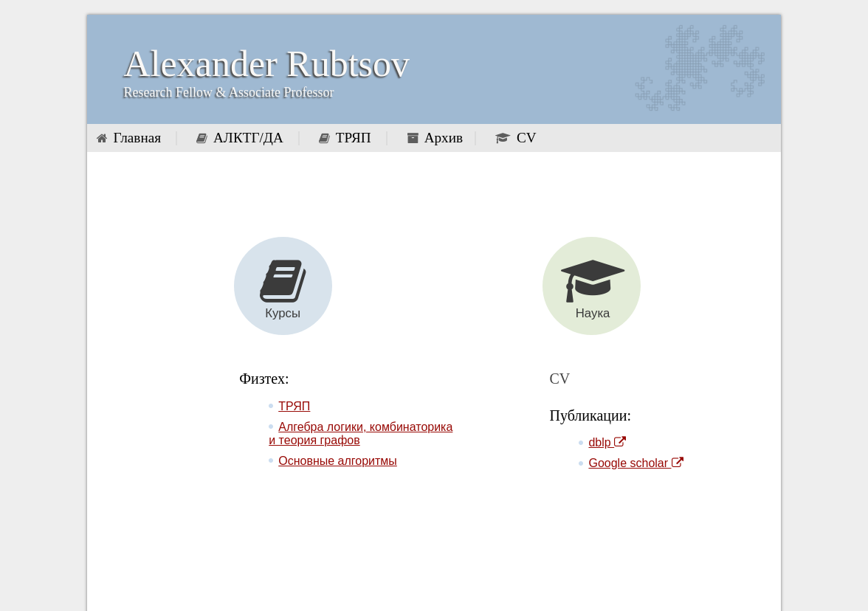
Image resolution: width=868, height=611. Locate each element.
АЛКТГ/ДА (248, 138)
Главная (137, 138)
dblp (607, 442)
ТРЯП (354, 138)
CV (527, 138)
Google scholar (635, 463)
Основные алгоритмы (338, 461)
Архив (444, 138)
